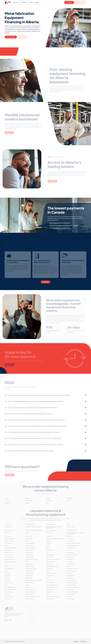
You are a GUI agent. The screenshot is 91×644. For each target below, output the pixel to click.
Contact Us (22, 37)
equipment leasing (65, 225)
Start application (11, 37)
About (31, 2)
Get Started (69, 2)
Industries (24, 2)
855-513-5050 (80, 2)
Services (16, 2)
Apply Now (45, 282)
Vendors (37, 2)
